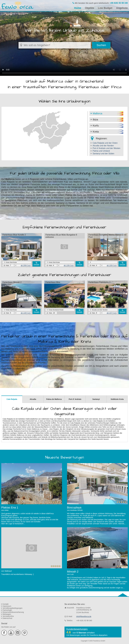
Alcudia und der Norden (103, 146)
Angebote (122, 8)
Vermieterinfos (8, 616)
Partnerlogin (7, 610)
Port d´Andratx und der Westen (106, 148)
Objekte (90, 8)
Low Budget (105, 8)
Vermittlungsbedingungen (12, 608)
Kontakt (5, 604)
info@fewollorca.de (84, 616)
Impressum (7, 606)
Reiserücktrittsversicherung (13, 612)
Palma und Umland (101, 151)
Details (37, 265)
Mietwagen (7, 614)
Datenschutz (7, 618)
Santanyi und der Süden (103, 154)
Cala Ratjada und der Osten (105, 143)
